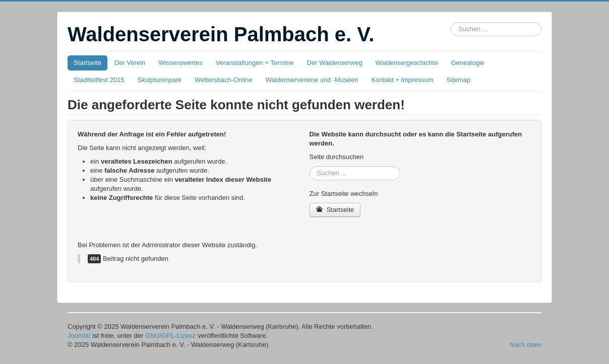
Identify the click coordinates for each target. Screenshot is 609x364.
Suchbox (451, 22)
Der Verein (130, 63)
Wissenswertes (180, 63)
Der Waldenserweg (335, 63)
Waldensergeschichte (407, 63)
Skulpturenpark (159, 80)
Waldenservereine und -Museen (312, 80)
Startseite (87, 63)
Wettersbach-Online (224, 80)
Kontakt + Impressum (402, 80)
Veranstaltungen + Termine (255, 63)
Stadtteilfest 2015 (99, 80)
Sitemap (459, 80)
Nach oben (526, 345)
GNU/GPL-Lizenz (170, 336)
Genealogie (468, 63)
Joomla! (79, 336)
